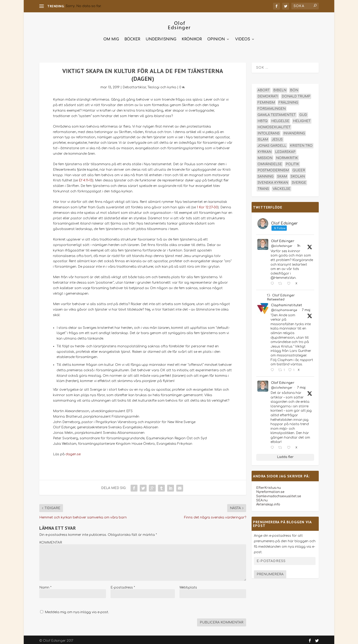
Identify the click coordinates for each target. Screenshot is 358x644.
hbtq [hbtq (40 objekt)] (263, 119)
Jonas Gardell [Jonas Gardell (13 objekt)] (272, 144)
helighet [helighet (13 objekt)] (302, 119)
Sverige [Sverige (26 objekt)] (299, 181)
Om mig (111, 37)
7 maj (306, 308)
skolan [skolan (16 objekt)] (298, 174)
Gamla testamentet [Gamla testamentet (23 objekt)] (277, 113)
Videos (243, 37)
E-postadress (123, 585)
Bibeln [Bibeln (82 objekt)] (280, 88)
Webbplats (188, 585)
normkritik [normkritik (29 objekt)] (287, 156)
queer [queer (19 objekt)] (299, 168)
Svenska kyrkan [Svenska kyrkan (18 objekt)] (273, 181)
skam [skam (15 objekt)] (282, 174)
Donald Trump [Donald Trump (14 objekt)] (296, 94)
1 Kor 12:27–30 (207, 205)
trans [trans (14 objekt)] (263, 187)
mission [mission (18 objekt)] (265, 156)
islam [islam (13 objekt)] (263, 137)
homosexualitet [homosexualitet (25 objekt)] (274, 125)
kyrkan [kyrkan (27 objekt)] (265, 150)
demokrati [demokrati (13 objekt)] (268, 94)
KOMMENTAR (51, 541)
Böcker (132, 37)
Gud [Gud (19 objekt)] (303, 113)
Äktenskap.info (268, 502)
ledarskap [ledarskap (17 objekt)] (285, 150)
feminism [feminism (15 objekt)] (266, 101)
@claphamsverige (284, 308)
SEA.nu (262, 498)
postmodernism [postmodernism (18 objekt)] (273, 168)
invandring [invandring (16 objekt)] (294, 131)
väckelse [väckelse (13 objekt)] (282, 187)
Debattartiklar (134, 85)
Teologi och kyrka (162, 85)
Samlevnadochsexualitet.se (279, 494)
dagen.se (73, 452)
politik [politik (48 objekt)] (292, 162)
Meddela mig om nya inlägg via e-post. (77, 610)
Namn (45, 585)
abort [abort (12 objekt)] (264, 88)
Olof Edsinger (283, 239)
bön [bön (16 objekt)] (294, 88)
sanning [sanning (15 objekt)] (266, 174)
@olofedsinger (282, 244)
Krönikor (192, 37)
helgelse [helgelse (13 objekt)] (280, 119)
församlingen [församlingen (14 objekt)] (272, 107)
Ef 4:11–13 (86, 178)
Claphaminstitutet (287, 303)
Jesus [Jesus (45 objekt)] (277, 137)
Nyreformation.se (270, 490)
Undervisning (161, 37)
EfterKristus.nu (268, 486)
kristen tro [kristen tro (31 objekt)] (301, 144)
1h (299, 244)
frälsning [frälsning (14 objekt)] (288, 101)
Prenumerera (270, 572)
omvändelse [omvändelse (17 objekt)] (270, 162)
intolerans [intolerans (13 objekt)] (269, 131)
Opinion (216, 37)
